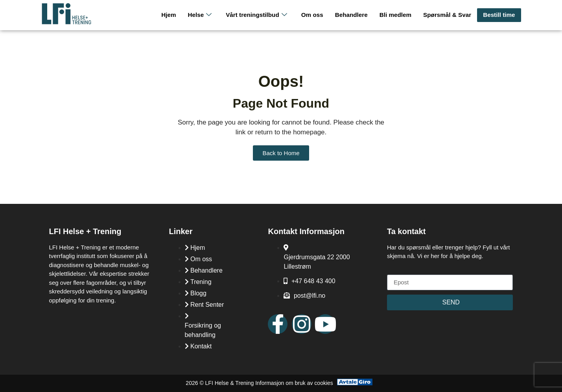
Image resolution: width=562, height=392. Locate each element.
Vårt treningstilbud (259, 15)
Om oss (315, 15)
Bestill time (499, 15)
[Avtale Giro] (355, 383)
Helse (203, 15)
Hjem (173, 15)
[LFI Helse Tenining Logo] (66, 23)
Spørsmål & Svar (448, 15)
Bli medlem (397, 15)
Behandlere (354, 15)
